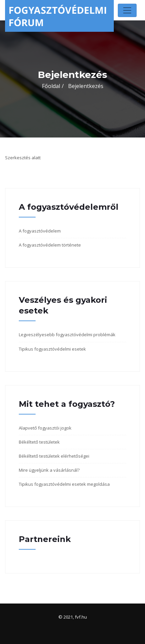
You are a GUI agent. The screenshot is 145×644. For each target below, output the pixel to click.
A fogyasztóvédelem (40, 231)
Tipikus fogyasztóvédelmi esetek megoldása (64, 484)
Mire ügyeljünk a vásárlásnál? (49, 470)
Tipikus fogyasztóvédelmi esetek (52, 349)
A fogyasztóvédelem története (50, 245)
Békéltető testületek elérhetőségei (54, 456)
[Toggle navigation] (127, 10)
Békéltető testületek (39, 442)
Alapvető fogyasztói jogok (45, 428)
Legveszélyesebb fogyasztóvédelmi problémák (67, 335)
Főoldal (51, 86)
